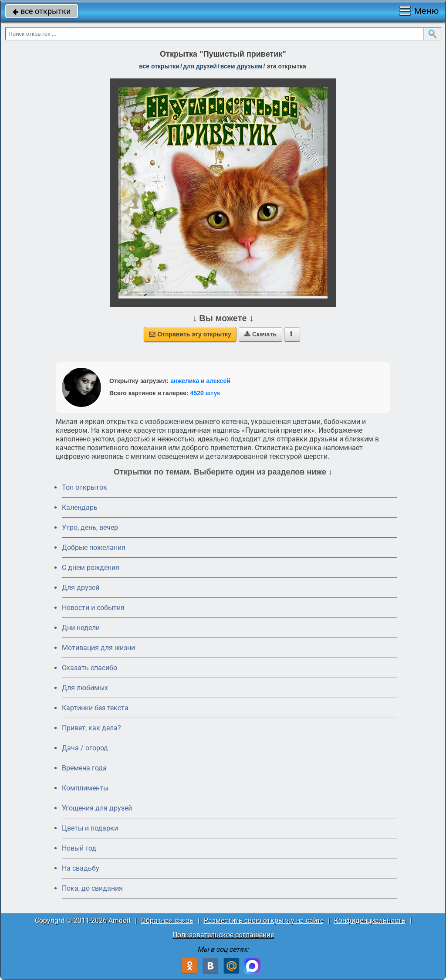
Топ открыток (84, 487)
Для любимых (85, 688)
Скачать (260, 334)
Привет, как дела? (91, 728)
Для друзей (81, 588)
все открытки (42, 11)
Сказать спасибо (90, 668)
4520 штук (205, 393)
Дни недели (81, 628)
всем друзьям (242, 66)
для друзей (200, 66)
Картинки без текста (95, 708)
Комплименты (85, 788)
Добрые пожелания (94, 548)
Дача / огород (85, 748)
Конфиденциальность (370, 921)
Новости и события (93, 608)
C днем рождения (91, 568)
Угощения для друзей (97, 808)
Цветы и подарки (90, 828)
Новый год (79, 848)
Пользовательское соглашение (223, 935)
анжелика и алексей (200, 381)
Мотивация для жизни (98, 648)
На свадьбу (81, 868)
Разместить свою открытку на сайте (264, 921)
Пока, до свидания (92, 888)
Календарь (80, 507)
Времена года (84, 768)
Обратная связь (167, 921)
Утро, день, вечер (90, 527)
